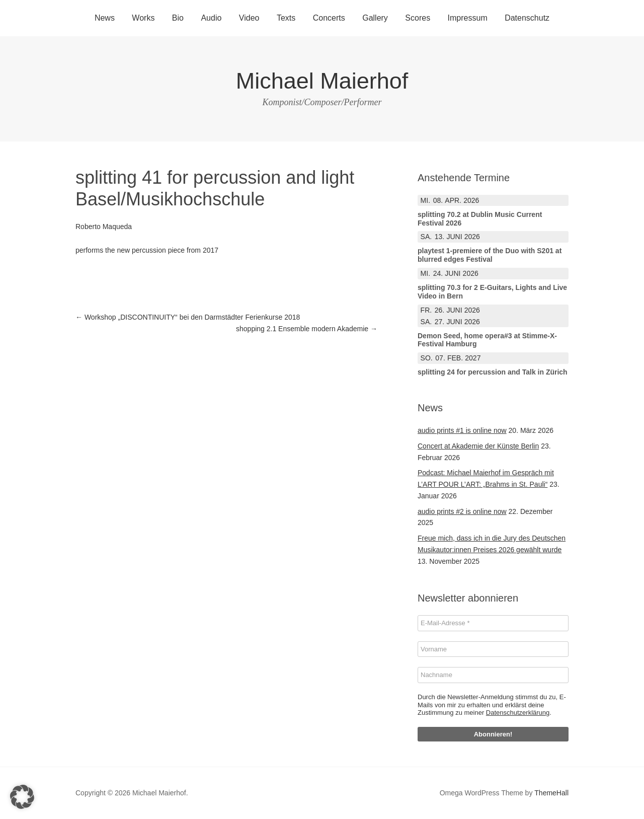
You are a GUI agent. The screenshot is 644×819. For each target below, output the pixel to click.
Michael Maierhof (322, 81)
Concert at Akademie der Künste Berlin (478, 446)
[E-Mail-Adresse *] (493, 623)
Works (143, 18)
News (105, 18)
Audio (211, 18)
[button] (22, 797)
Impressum (468, 18)
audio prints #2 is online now (462, 511)
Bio (178, 18)
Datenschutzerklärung (518, 713)
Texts (286, 18)
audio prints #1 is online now (462, 430)
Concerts (329, 18)
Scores (418, 18)
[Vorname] (493, 649)
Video (249, 18)
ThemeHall (551, 793)
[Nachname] (493, 675)
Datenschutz (527, 18)
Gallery (375, 18)
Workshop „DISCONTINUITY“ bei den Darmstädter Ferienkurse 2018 (188, 317)
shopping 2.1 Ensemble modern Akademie (307, 329)
